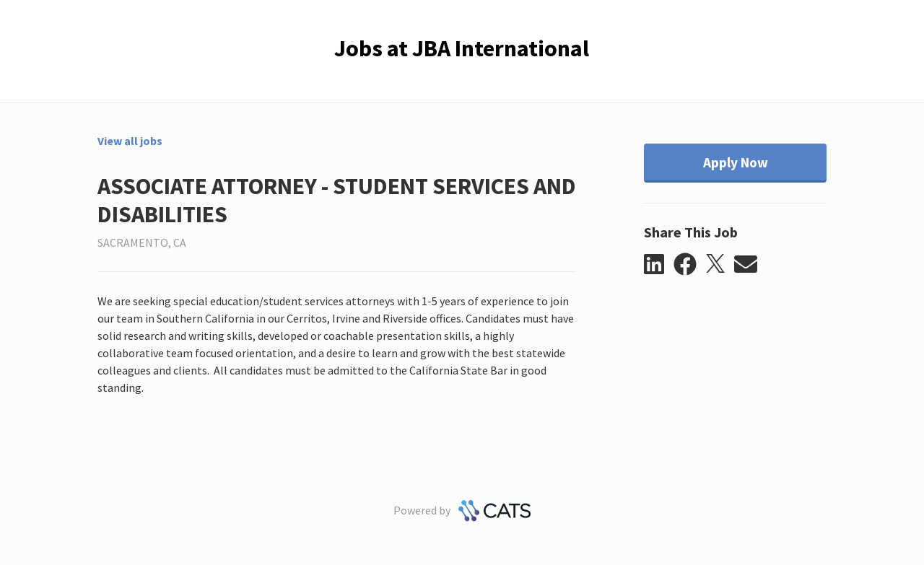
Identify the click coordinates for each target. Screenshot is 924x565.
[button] (659, 265)
